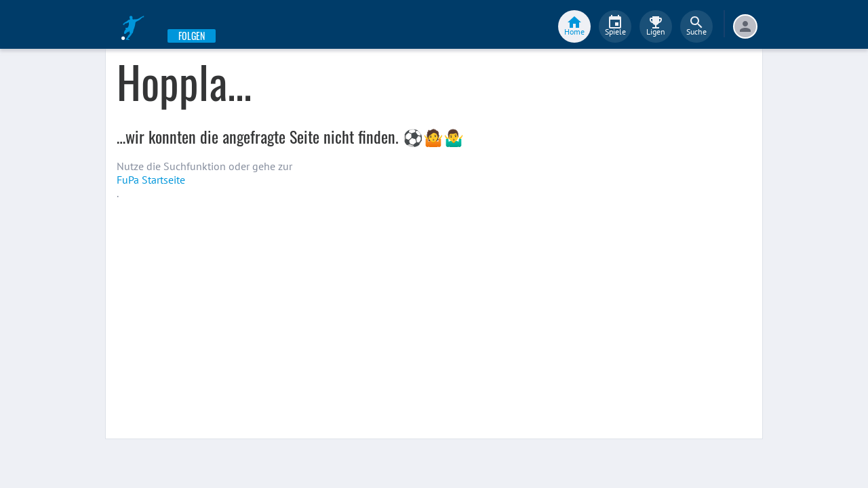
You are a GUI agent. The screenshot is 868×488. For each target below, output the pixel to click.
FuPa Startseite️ (151, 180)
